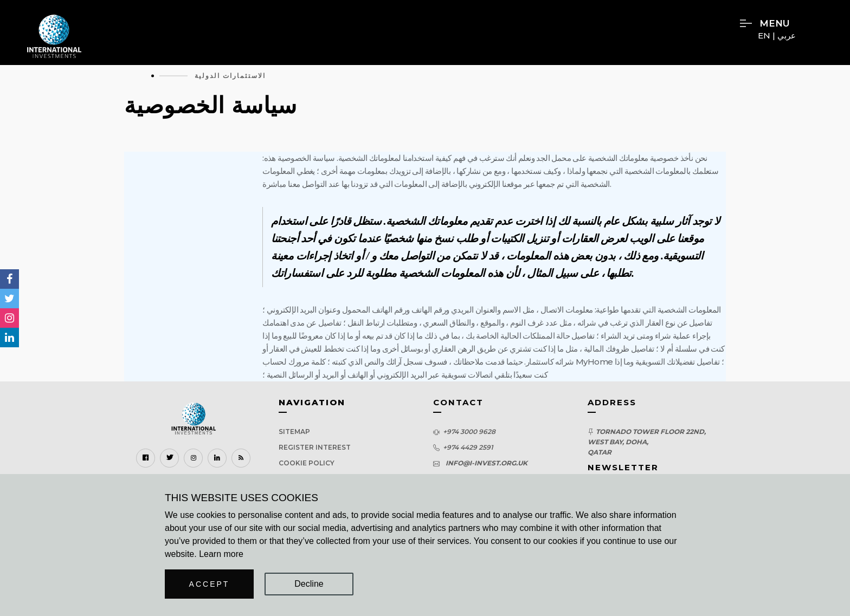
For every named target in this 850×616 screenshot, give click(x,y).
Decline (309, 584)
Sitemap (294, 432)
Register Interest (315, 447)
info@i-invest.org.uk (485, 463)
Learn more (221, 554)
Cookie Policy (307, 463)
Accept (210, 584)
